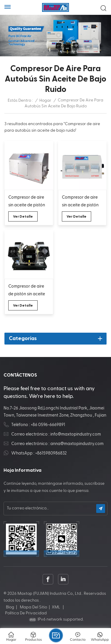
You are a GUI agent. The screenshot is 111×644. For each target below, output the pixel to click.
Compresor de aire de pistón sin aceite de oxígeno (27, 291)
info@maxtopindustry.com (76, 434)
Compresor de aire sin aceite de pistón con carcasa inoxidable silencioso (28, 202)
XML (56, 607)
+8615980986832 (51, 453)
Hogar (45, 101)
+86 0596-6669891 (48, 425)
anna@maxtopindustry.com (77, 444)
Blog (10, 607)
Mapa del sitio (33, 607)
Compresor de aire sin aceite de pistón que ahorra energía (81, 202)
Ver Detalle (23, 216)
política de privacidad (26, 613)
